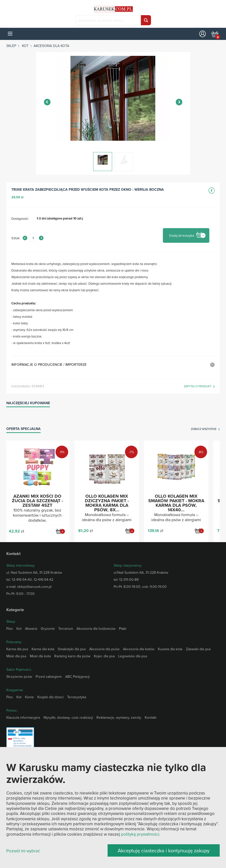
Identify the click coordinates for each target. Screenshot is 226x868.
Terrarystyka (77, 697)
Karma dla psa (17, 649)
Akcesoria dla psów (104, 649)
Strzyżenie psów (19, 677)
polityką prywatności (140, 834)
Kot (25, 46)
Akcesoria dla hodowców (96, 629)
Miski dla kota (40, 656)
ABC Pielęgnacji (77, 677)
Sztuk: (16, 238)
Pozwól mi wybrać (23, 851)
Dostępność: (20, 219)
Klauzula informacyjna (23, 717)
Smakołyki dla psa (72, 649)
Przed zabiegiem (49, 677)
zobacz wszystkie (204, 429)
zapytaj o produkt (198, 387)
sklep (11, 46)
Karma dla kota (43, 649)
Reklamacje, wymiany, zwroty (119, 717)
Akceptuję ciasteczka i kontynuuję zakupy (164, 850)
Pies (10, 629)
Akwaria (31, 629)
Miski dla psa (16, 656)
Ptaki (123, 629)
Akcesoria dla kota (51, 46)
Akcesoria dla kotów (139, 649)
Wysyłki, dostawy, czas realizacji (68, 717)
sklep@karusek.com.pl (34, 587)
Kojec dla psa (104, 656)
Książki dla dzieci (51, 697)
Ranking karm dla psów (72, 656)
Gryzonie (48, 629)
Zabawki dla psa (198, 649)
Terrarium (66, 629)
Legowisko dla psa (133, 656)
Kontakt (150, 717)
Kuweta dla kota (170, 649)
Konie (29, 697)
